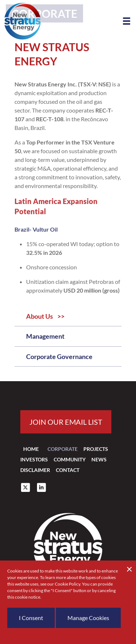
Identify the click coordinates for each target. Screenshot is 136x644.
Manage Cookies (88, 618)
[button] (127, 21)
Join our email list (66, 422)
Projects (96, 449)
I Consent (31, 618)
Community (70, 459)
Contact (68, 470)
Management (45, 336)
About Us (40, 316)
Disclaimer (35, 470)
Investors (34, 459)
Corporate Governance (59, 356)
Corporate (63, 449)
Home (31, 449)
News (99, 459)
